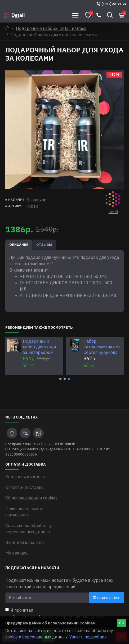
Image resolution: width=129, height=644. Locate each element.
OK (122, 623)
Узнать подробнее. (88, 637)
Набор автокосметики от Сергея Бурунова (102, 347)
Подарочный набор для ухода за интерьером (39, 347)
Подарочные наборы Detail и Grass (51, 28)
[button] (60, 379)
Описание (19, 245)
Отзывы (44, 245)
